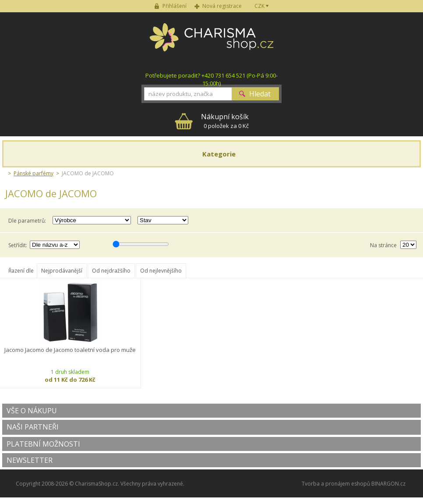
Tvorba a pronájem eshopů (336, 484)
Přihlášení (174, 6)
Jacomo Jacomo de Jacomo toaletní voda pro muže (70, 350)
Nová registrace (222, 6)
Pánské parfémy (33, 173)
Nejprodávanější (62, 271)
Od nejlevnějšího (161, 271)
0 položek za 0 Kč (225, 121)
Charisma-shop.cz (212, 42)
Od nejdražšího (111, 271)
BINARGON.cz (388, 484)
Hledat (260, 94)
